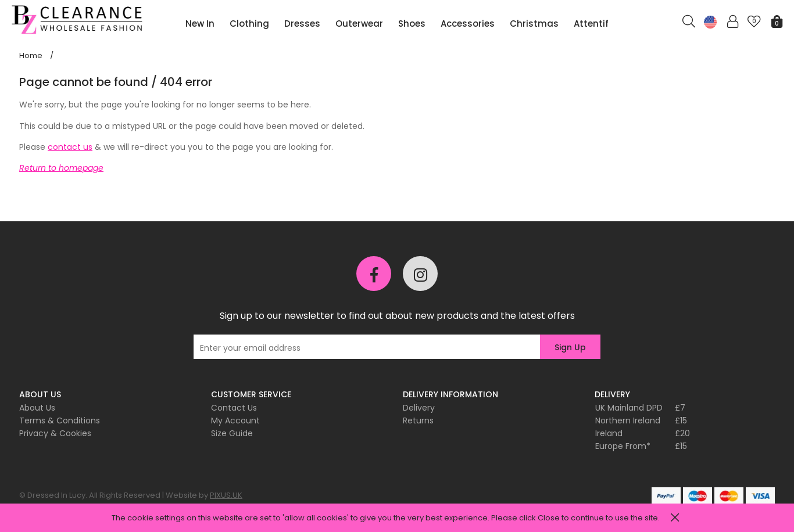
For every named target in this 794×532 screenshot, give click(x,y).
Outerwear (359, 24)
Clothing (249, 24)
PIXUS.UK (226, 495)
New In (200, 24)
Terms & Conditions (60, 420)
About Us (37, 408)
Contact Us (234, 408)
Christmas (534, 24)
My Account (235, 420)
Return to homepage (61, 168)
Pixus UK (78, 19)
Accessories (468, 24)
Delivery (419, 408)
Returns (418, 420)
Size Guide (232, 433)
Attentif (591, 24)
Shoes (412, 24)
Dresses (302, 24)
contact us (70, 147)
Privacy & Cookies (55, 433)
